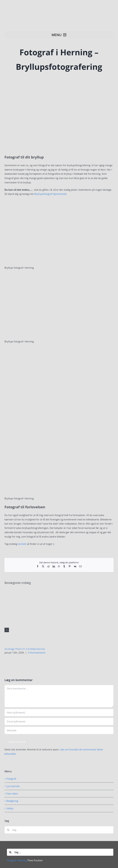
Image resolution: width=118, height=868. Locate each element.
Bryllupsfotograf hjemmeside (50, 194)
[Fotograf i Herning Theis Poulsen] (60, 5)
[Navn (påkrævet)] (59, 713)
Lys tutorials (13, 786)
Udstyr (10, 808)
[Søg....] (60, 852)
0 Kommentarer (37, 653)
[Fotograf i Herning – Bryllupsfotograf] (59, 112)
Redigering (12, 801)
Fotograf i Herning (17, 860)
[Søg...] (59, 830)
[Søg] (8, 830)
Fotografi (11, 779)
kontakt (22, 544)
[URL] (59, 730)
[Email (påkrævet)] (59, 721)
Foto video (12, 794)
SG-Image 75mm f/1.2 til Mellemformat (25, 649)
